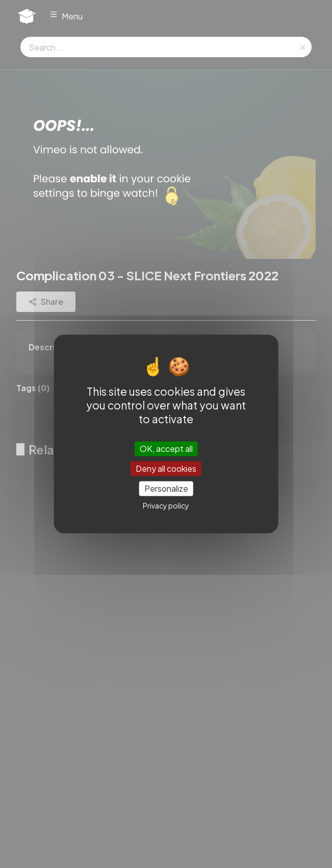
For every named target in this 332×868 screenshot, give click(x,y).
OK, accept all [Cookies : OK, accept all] (166, 449)
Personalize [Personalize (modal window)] (166, 488)
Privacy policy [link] (166, 506)
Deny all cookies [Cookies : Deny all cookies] (166, 468)
